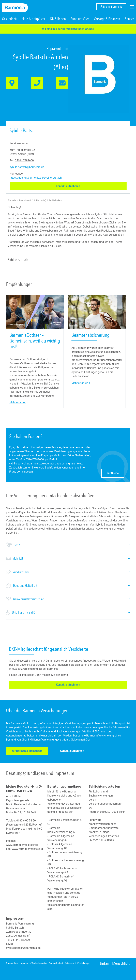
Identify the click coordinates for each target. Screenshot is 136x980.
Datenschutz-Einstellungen (77, 963)
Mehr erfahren (19, 402)
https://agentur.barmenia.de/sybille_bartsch (36, 178)
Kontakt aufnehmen (76, 186)
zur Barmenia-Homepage (27, 752)
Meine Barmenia (115, 6)
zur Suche (115, 472)
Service (129, 19)
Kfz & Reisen (58, 19)
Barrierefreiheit (56, 963)
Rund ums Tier (80, 19)
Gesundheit (9, 19)
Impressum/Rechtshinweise (33, 963)
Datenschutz (12, 963)
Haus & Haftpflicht (33, 19)
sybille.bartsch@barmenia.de (27, 167)
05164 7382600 (24, 161)
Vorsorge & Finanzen (107, 19)
